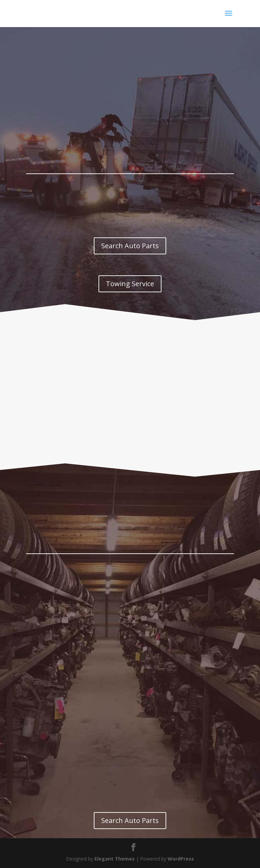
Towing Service (130, 284)
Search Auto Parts (130, 246)
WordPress (181, 859)
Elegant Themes (115, 859)
